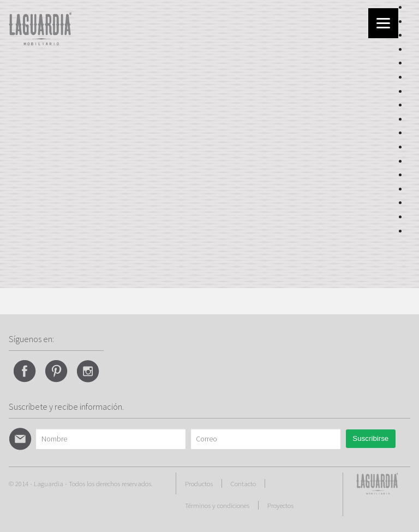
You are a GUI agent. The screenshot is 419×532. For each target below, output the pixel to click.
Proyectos (280, 505)
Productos (199, 483)
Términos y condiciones (217, 505)
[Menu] (383, 23)
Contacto (243, 483)
